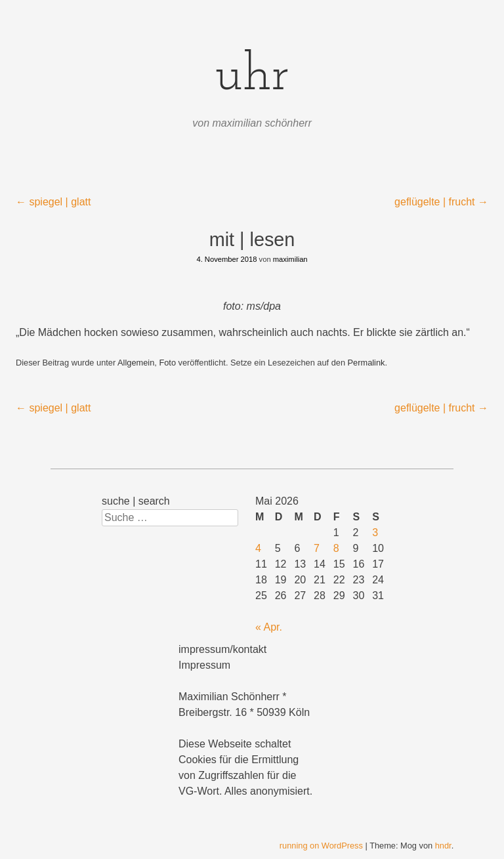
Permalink (367, 363)
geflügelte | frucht (441, 202)
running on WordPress (321, 846)
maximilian (290, 259)
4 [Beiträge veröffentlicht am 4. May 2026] (258, 548)
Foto (167, 363)
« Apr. (269, 627)
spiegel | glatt (53, 202)
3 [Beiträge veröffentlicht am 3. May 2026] (375, 533)
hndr (443, 846)
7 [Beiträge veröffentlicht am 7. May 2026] (317, 548)
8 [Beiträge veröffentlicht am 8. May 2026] (336, 548)
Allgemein (136, 363)
